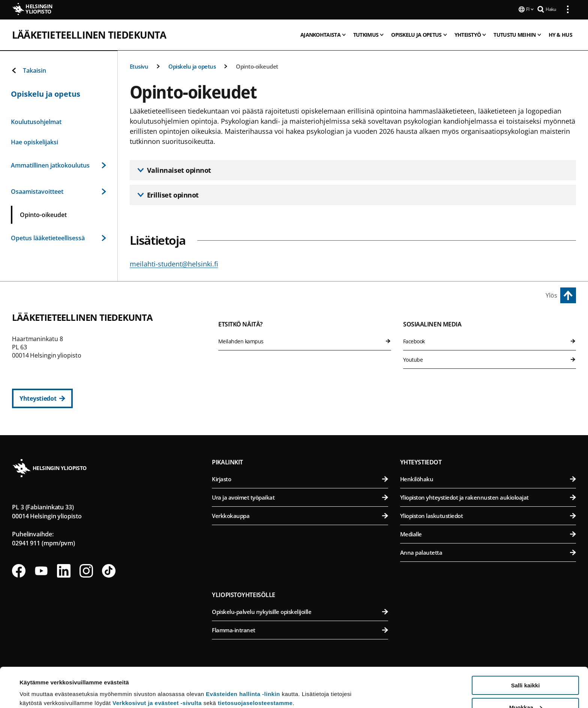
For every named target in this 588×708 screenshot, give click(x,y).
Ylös (551, 295)
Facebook (490, 341)
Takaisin (28, 70)
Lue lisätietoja (39, 684)
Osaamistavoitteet (59, 191)
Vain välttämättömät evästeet (525, 689)
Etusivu (139, 66)
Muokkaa (526, 668)
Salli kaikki (526, 646)
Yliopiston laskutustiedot (488, 515)
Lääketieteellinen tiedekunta (89, 34)
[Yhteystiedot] (42, 398)
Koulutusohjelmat (36, 121)
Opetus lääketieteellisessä (59, 237)
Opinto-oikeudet (257, 66)
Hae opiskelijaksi (34, 141)
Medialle (488, 533)
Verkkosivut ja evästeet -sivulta (157, 663)
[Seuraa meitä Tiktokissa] (109, 570)
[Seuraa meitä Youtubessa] (41, 570)
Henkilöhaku (488, 478)
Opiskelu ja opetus (192, 66)
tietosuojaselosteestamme (255, 663)
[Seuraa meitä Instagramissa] (86, 570)
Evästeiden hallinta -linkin (243, 654)
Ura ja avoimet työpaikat (300, 497)
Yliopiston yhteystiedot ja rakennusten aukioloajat (488, 497)
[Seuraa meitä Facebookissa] (19, 570)
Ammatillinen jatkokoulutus (59, 165)
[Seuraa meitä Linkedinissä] (64, 570)
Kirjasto (300, 478)
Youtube (490, 359)
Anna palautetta (488, 552)
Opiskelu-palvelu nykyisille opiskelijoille (300, 611)
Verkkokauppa (300, 515)
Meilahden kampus (305, 341)
